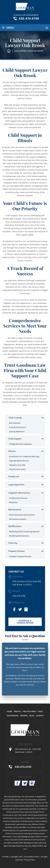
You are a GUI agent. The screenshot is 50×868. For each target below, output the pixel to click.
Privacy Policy (29, 860)
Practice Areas (29, 711)
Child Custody (15, 418)
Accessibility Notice (32, 857)
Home (9, 711)
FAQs (40, 711)
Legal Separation (16, 485)
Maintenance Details (18, 519)
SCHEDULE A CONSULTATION (25, 622)
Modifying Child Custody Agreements (24, 532)
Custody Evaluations (17, 427)
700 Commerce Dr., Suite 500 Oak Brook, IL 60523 (28, 751)
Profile (17, 711)
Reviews (24, 716)
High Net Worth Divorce (19, 461)
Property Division (17, 551)
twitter (20, 610)
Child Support (15, 439)
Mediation (13, 502)
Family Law (14, 476)
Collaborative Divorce (18, 498)
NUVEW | (6, 857)
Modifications (15, 526)
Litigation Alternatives (19, 493)
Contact (40, 716)
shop (26, 610)
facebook (14, 610)
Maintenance (15, 509)
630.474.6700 (29, 18)
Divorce (12, 451)
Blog (32, 716)
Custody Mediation (17, 432)
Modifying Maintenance (19, 536)
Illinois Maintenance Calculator (22, 515)
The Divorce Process (17, 469)
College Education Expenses (20, 444)
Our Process (13, 716)
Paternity (13, 543)
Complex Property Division (20, 556)
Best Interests (15, 423)
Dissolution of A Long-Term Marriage (24, 456)
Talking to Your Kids (17, 465)
